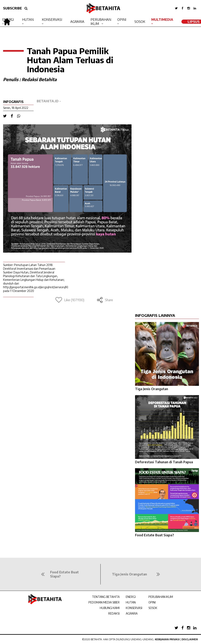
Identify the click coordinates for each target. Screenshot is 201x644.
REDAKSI (114, 613)
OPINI (152, 602)
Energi (8, 20)
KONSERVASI (134, 608)
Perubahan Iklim (101, 22)
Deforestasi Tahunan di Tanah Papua (164, 462)
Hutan (28, 20)
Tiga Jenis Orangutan (152, 389)
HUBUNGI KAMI (110, 608)
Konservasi (52, 20)
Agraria (77, 22)
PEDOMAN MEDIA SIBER (104, 602)
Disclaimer (190, 639)
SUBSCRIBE (12, 8)
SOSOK (153, 608)
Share (105, 300)
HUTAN (131, 602)
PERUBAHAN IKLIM (161, 597)
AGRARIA (132, 613)
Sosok (140, 22)
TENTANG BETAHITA (106, 597)
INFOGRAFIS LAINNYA (155, 315)
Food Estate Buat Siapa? (155, 535)
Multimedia (162, 20)
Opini (122, 20)
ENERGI (131, 597)
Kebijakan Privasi (167, 639)
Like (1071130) (70, 300)
